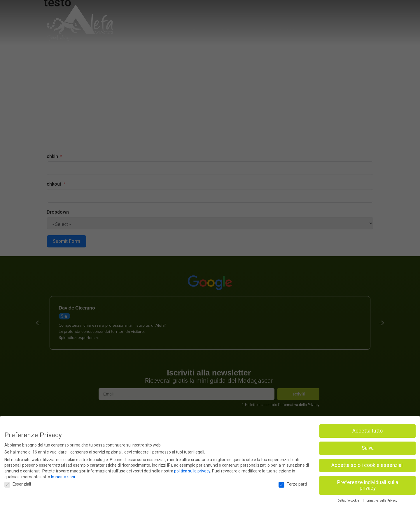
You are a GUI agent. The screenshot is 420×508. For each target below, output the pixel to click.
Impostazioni (63, 477)
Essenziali (18, 484)
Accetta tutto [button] (367, 431)
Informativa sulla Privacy (380, 501)
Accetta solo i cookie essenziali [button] (367, 465)
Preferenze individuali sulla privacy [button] (368, 485)
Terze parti (293, 484)
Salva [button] (368, 448)
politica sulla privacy (192, 471)
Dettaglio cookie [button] (349, 501)
